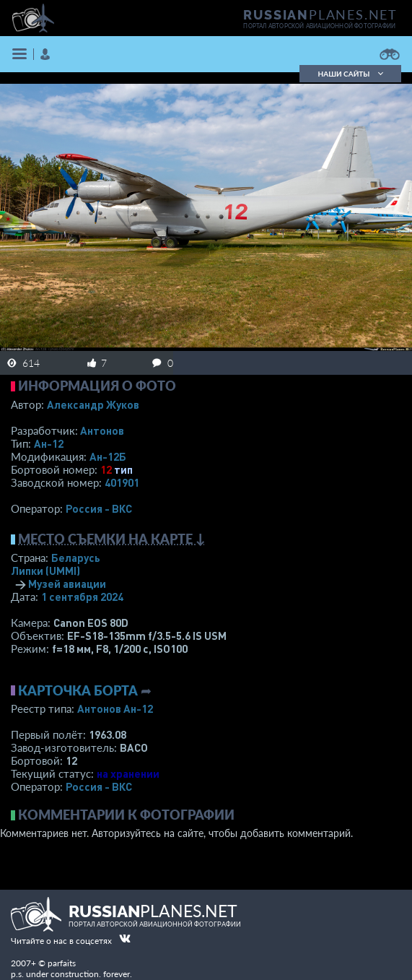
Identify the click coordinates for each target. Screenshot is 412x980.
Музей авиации (67, 584)
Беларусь (76, 558)
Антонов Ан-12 (115, 708)
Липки (45, 571)
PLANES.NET (320, 14)
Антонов (102, 430)
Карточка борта (78, 690)
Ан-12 (49, 443)
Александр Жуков (93, 404)
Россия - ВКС (99, 508)
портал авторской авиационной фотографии (319, 26)
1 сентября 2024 (82, 597)
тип (123, 469)
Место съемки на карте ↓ (112, 539)
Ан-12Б (108, 456)
